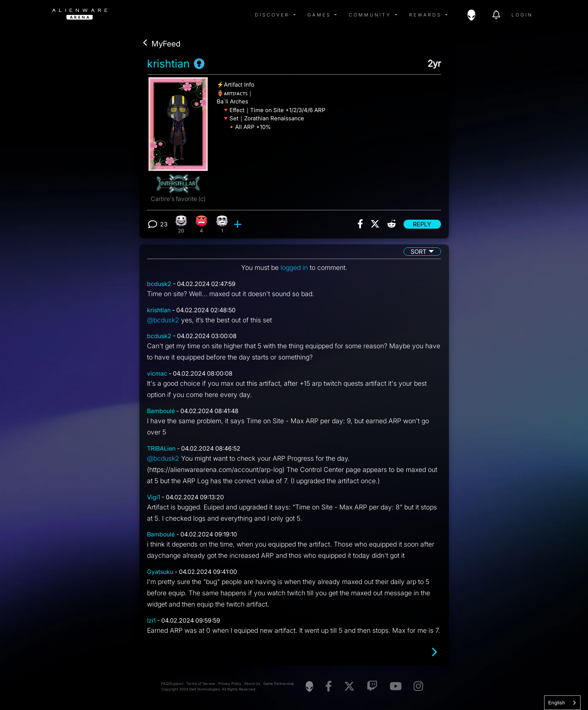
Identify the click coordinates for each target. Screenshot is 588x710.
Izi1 (151, 620)
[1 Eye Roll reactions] (222, 224)
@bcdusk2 (163, 320)
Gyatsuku (160, 572)
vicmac (157, 373)
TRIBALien (161, 448)
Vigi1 (154, 497)
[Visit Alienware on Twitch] (372, 687)
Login (522, 15)
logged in (294, 267)
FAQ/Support (172, 684)
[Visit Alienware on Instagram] (418, 687)
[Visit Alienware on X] (349, 687)
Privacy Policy (230, 684)
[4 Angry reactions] (202, 224)
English (557, 703)
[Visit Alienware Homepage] (309, 686)
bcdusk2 (159, 284)
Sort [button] (418, 252)
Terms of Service (201, 684)
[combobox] (562, 703)
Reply (422, 224)
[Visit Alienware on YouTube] (396, 687)
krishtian (168, 64)
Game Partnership (279, 684)
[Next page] (434, 652)
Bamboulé (161, 411)
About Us (252, 684)
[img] (172, 15)
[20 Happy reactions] (181, 224)
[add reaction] (239, 224)
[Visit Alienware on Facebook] (328, 687)
